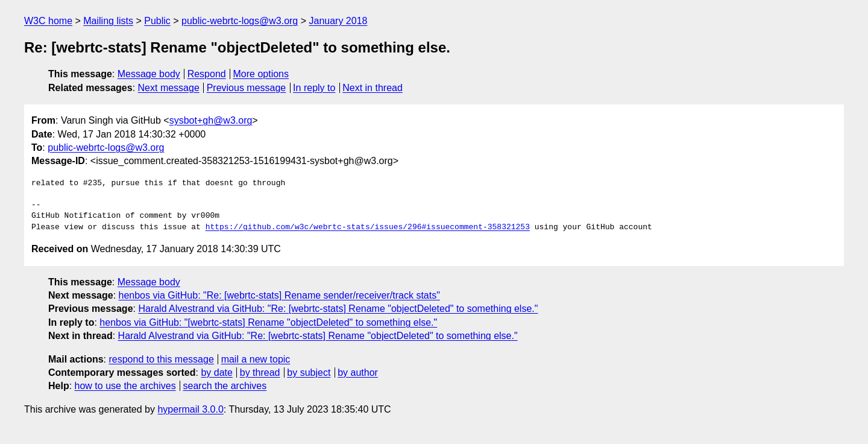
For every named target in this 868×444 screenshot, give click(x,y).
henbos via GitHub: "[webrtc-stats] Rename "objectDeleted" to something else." (268, 322)
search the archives (225, 386)
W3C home (48, 21)
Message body (149, 74)
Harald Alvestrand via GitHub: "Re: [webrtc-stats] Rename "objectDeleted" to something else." (338, 309)
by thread (260, 373)
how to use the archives (125, 386)
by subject (309, 373)
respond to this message (161, 359)
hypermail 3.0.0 (190, 409)
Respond (207, 74)
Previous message (247, 88)
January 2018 (338, 21)
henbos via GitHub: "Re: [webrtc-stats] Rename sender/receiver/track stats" (279, 295)
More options (261, 74)
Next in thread (373, 88)
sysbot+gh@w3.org (211, 120)
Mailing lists (108, 21)
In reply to (314, 88)
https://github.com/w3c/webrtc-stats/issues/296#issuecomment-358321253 (368, 227)
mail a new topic (256, 359)
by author (358, 373)
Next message (169, 88)
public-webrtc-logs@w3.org (240, 21)
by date (216, 373)
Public (157, 21)
